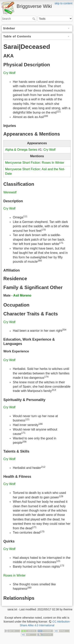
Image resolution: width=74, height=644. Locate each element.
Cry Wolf (9, 73)
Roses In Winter (53, 163)
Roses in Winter (15, 575)
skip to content (64, 3)
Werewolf (10, 192)
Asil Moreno (22, 295)
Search (34, 19)
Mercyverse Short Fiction (23, 163)
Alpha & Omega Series (21, 150)
